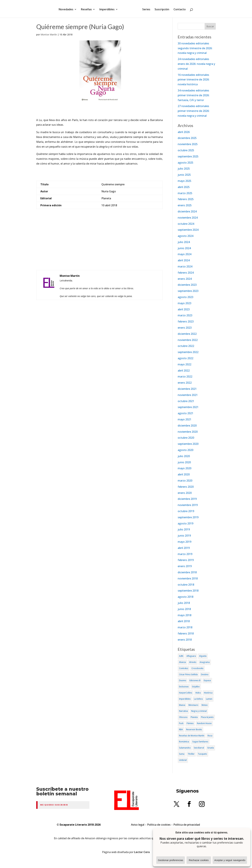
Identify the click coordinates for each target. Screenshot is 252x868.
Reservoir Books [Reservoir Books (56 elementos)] (194, 729)
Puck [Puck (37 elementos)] (181, 723)
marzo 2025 (185, 193)
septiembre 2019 (188, 517)
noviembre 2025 (188, 144)
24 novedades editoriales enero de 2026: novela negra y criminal (196, 64)
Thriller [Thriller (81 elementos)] (191, 754)
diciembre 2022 (187, 334)
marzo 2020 (185, 481)
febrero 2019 (186, 560)
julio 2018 (184, 603)
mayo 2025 (185, 181)
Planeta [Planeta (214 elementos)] (194, 717)
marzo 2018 (185, 627)
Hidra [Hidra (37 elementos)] (198, 693)
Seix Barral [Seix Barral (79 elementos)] (199, 748)
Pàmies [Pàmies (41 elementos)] (190, 723)
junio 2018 (184, 609)
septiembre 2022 (188, 352)
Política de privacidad (187, 825)
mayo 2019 (185, 542)
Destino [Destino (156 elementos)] (205, 674)
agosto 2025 (186, 163)
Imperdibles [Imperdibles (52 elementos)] (185, 699)
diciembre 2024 (187, 211)
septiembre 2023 (188, 291)
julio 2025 (184, 169)
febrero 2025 (186, 199)
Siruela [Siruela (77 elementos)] (211, 748)
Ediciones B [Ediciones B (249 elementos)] (195, 680)
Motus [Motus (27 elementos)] (205, 705)
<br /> (100, 246)
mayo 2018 (185, 615)
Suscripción (161, 9)
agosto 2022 (186, 358)
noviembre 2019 (188, 505)
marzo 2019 (185, 554)
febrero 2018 (186, 633)
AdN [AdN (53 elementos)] (181, 656)
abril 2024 (184, 260)
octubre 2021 (186, 401)
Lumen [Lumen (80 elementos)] (209, 699)
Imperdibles (108, 9)
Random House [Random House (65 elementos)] (204, 723)
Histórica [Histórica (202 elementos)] (208, 693)
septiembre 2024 (188, 230)
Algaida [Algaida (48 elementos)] (203, 656)
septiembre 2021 (188, 407)
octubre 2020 (186, 438)
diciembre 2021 (187, 389)
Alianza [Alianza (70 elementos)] (182, 662)
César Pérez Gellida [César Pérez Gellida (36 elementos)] (188, 674)
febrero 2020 (186, 487)
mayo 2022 (185, 364)
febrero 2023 (186, 321)
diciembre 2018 (187, 572)
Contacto (178, 9)
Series (145, 9)
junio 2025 (184, 175)
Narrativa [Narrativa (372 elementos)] (183, 711)
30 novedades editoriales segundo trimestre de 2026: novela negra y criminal (195, 48)
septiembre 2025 (188, 156)
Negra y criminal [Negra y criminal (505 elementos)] (199, 711)
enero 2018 (185, 640)
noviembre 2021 (188, 395)
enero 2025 (185, 205)
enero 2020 (185, 493)
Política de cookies (159, 825)
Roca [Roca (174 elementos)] (210, 736)
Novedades (67, 9)
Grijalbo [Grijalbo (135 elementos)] (196, 687)
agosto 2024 (186, 236)
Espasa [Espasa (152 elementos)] (207, 680)
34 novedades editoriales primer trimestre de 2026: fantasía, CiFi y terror (194, 95)
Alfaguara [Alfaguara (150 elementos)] (191, 656)
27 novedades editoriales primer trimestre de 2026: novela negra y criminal (194, 111)
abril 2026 (184, 132)
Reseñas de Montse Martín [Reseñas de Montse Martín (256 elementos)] (192, 736)
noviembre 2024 (188, 218)
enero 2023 (185, 328)
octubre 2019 (186, 511)
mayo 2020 (185, 468)
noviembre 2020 (188, 432)
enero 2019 (185, 566)
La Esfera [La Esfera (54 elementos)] (198, 699)
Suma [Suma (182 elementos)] (182, 754)
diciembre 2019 (187, 499)
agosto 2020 (186, 450)
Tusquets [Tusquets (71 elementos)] (202, 754)
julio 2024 (184, 242)
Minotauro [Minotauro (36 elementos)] (193, 705)
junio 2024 (184, 248)
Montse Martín (49, 34)
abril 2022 (184, 371)
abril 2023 (184, 309)
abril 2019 (184, 548)
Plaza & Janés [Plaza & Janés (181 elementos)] (207, 717)
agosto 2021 (186, 413)
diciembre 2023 (187, 285)
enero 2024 (185, 279)
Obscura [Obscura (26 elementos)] (183, 717)
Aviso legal (138, 825)
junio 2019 (184, 536)
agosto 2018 (186, 597)
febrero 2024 (186, 273)
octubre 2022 (186, 346)
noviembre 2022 (188, 340)
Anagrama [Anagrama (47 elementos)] (205, 662)
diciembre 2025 (187, 138)
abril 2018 (184, 621)
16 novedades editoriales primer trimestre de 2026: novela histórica (194, 80)
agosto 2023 (186, 297)
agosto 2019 (186, 523)
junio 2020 (184, 462)
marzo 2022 (185, 376)
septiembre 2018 (188, 591)
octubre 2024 (186, 224)
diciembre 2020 (187, 426)
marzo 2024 (185, 266)
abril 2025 (184, 187)
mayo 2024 (185, 254)
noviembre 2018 (188, 578)
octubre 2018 (186, 585)
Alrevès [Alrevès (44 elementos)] (193, 662)
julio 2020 (184, 456)
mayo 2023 (185, 303)
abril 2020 (184, 474)
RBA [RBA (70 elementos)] (181, 729)
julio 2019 (184, 529)
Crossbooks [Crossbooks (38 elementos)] (197, 668)
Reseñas (88, 9)
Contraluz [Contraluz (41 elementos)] (184, 668)
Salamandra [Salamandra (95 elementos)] (185, 748)
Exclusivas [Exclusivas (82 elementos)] (184, 687)
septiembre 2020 (188, 444)
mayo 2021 (185, 419)
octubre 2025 (186, 150)
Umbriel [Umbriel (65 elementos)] (183, 760)
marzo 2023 (185, 315)
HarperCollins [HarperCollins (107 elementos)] (186, 693)
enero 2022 (185, 383)
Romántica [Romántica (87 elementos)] (184, 742)
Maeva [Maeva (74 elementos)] (182, 705)
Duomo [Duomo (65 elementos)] (183, 680)
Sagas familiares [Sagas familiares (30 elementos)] (200, 742)
